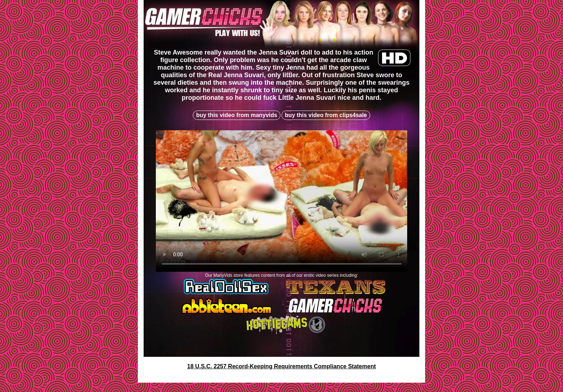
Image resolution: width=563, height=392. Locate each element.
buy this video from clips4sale (326, 115)
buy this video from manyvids (237, 115)
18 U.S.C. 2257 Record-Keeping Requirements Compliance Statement (281, 366)
